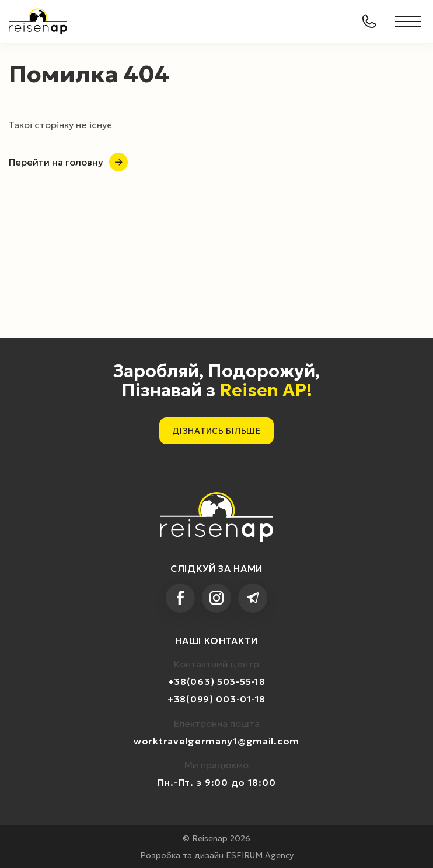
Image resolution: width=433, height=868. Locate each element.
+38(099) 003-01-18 (216, 699)
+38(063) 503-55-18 (217, 681)
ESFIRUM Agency (260, 855)
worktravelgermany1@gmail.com (216, 741)
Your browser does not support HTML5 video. (216, 213)
